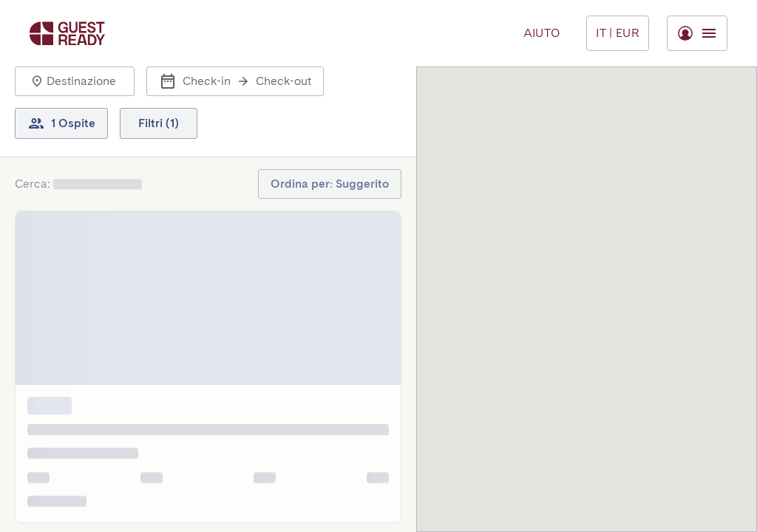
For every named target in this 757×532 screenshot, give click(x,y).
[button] (75, 81)
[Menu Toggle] (618, 33)
